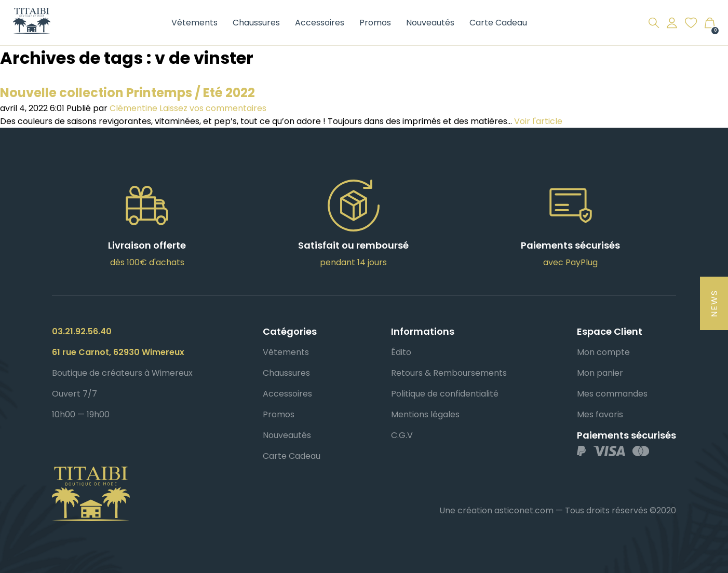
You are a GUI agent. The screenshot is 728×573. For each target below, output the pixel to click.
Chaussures (256, 23)
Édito (401, 352)
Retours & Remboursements (449, 373)
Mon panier (600, 373)
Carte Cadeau (498, 23)
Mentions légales (425, 414)
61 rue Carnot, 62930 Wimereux (118, 352)
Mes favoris (600, 414)
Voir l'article (538, 121)
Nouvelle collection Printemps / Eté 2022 (127, 93)
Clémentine (133, 108)
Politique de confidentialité (445, 394)
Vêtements (194, 23)
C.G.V (402, 435)
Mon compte (603, 352)
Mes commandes (612, 394)
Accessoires (320, 23)
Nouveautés (430, 23)
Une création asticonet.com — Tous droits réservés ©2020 (558, 510)
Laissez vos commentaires (213, 108)
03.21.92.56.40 (82, 331)
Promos (375, 23)
